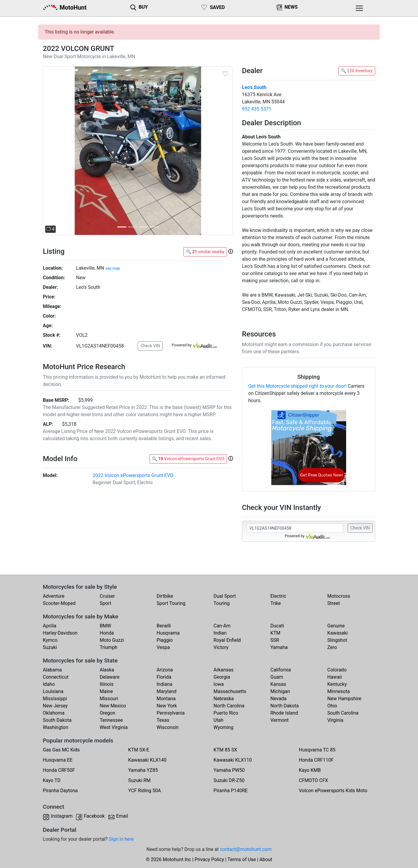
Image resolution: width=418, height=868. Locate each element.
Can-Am (222, 626)
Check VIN (150, 346)
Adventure (54, 596)
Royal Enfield (227, 640)
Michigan (280, 691)
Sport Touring (171, 603)
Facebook (94, 816)
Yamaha (279, 647)
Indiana (164, 684)
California (281, 670)
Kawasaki (337, 633)
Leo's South (254, 87)
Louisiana (53, 691)
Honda (107, 633)
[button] (57, 151)
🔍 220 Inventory (357, 71)
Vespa (163, 647)
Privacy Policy (209, 859)
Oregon (107, 713)
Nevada (278, 699)
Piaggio (165, 640)
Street (334, 603)
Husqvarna (168, 633)
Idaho (49, 684)
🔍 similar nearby (205, 252)
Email (122, 816)
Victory (221, 647)
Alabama (52, 670)
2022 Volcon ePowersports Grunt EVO (133, 475)
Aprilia (50, 626)
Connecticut (56, 677)
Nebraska (224, 699)
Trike (276, 603)
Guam (277, 677)
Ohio (332, 706)
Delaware (110, 677)
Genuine (336, 626)
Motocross (339, 596)
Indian (220, 633)
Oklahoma (54, 713)
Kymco (50, 640)
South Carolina (343, 713)
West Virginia (114, 727)
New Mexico (113, 706)
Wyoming (224, 727)
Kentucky (337, 684)
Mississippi (55, 699)
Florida (164, 677)
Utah (218, 720)
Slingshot (337, 640)
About (266, 859)
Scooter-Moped (59, 603)
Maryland (166, 691)
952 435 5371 (257, 109)
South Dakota (57, 720)
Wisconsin (168, 727)
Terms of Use (242, 859)
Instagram (62, 816)
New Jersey (55, 706)
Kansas (278, 684)
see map (113, 268)
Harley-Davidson (60, 633)
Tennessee (111, 720)
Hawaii (335, 677)
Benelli (164, 626)
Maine (106, 691)
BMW (105, 626)
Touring (222, 603)
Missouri (109, 699)
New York (167, 706)
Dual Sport (225, 596)
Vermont (280, 720)
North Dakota (285, 706)
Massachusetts (230, 691)
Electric (278, 596)
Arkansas (224, 670)
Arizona (165, 670)
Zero (332, 647)
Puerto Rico (226, 713)
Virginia (335, 720)
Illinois (107, 684)
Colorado (337, 670)
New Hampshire (344, 699)
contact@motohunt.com (246, 849)
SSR (275, 640)
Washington (55, 727)
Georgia (222, 677)
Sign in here (121, 839)
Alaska (107, 670)
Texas (163, 720)
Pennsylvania (171, 713)
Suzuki (50, 647)
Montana (166, 699)
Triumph (109, 647)
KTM (275, 633)
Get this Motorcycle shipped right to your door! (297, 386)
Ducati (277, 626)
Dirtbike (165, 596)
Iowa (219, 684)
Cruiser (107, 596)
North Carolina (229, 706)
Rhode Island (284, 713)
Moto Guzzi (112, 640)
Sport (106, 603)
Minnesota (339, 691)
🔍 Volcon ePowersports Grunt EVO (188, 459)
